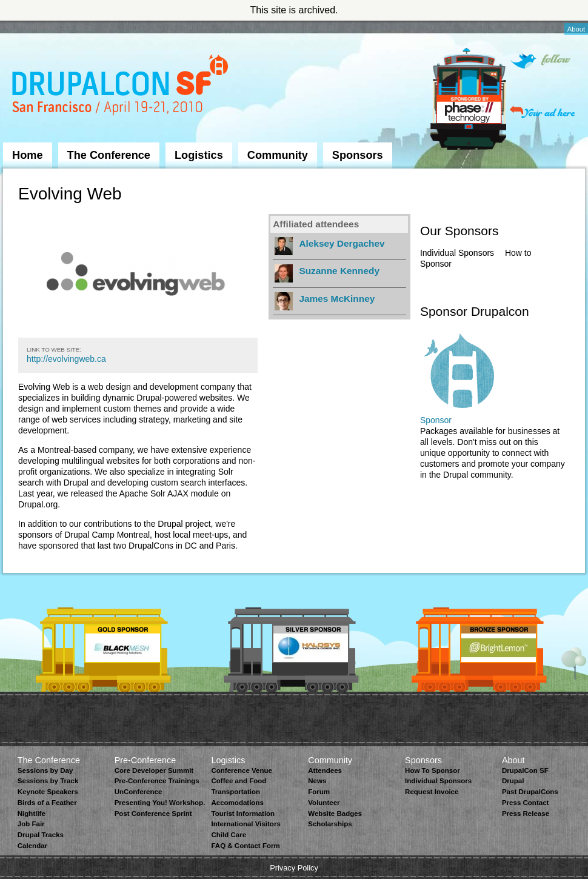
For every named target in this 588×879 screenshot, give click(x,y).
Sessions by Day (45, 770)
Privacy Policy (294, 868)
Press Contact (525, 803)
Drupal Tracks (41, 835)
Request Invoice (432, 792)
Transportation (236, 792)
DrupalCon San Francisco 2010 (122, 87)
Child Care (229, 835)
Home (28, 155)
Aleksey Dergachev (342, 243)
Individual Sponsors (457, 253)
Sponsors (358, 155)
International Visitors (246, 824)
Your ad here (542, 112)
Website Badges (335, 814)
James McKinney (337, 299)
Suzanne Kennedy (339, 271)
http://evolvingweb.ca (66, 359)
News (317, 781)
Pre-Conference (145, 760)
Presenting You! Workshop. (160, 803)
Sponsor (436, 420)
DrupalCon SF (525, 770)
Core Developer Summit (154, 770)
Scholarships (330, 824)
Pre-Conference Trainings (157, 781)
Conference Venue (241, 770)
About (576, 29)
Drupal (513, 781)
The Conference (109, 155)
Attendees (325, 770)
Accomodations (237, 803)
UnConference (139, 792)
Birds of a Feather (47, 803)
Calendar (32, 846)
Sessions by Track (48, 781)
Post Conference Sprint (153, 814)
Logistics (199, 155)
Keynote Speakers (48, 792)
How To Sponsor (433, 770)
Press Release (526, 814)
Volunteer (324, 803)
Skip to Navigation (27, 26)
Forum (319, 792)
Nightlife (32, 814)
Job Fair (31, 824)
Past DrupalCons (530, 792)
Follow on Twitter (540, 61)
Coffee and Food (239, 781)
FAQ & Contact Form (245, 846)
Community (278, 155)
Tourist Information (243, 814)
